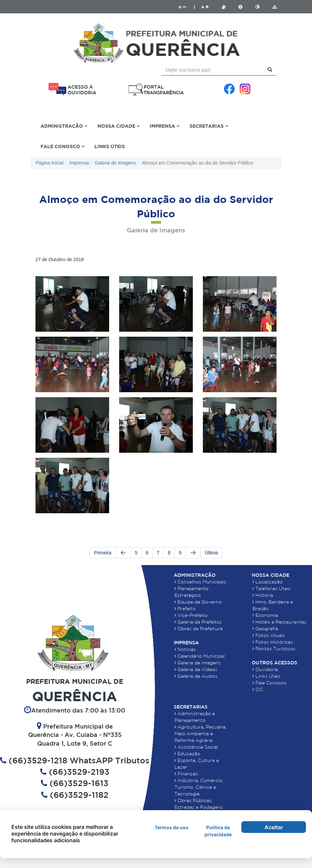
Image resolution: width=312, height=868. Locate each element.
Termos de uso (172, 827)
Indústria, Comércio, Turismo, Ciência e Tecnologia (199, 787)
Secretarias (191, 707)
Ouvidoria (265, 669)
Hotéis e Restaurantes (279, 622)
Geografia (265, 629)
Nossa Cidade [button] (119, 126)
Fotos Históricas (273, 642)
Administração (195, 575)
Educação (187, 754)
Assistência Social (196, 747)
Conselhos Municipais (200, 582)
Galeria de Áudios (196, 676)
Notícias (185, 649)
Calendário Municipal (200, 656)
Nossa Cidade (270, 575)
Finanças (186, 774)
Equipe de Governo (198, 602)
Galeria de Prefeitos (198, 622)
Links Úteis (110, 146)
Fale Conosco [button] (62, 146)
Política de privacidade (218, 831)
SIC (258, 689)
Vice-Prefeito (191, 615)
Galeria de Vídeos (196, 669)
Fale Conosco (269, 683)
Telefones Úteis (271, 588)
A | (187, 7)
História (263, 595)
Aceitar (274, 827)
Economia (265, 615)
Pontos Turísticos (274, 649)
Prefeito (185, 609)
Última (212, 553)
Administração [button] (64, 126)
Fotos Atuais (269, 635)
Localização (267, 582)
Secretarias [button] (209, 126)
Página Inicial (49, 163)
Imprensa (79, 163)
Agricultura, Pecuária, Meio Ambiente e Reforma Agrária (201, 734)
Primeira (103, 553)
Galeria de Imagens (115, 163)
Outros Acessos (275, 663)
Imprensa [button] (165, 126)
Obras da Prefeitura (199, 629)
